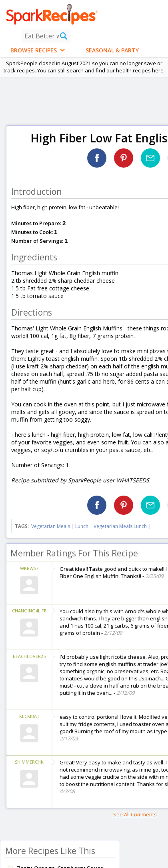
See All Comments (135, 814)
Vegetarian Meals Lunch (120, 526)
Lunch (82, 526)
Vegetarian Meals (51, 526)
